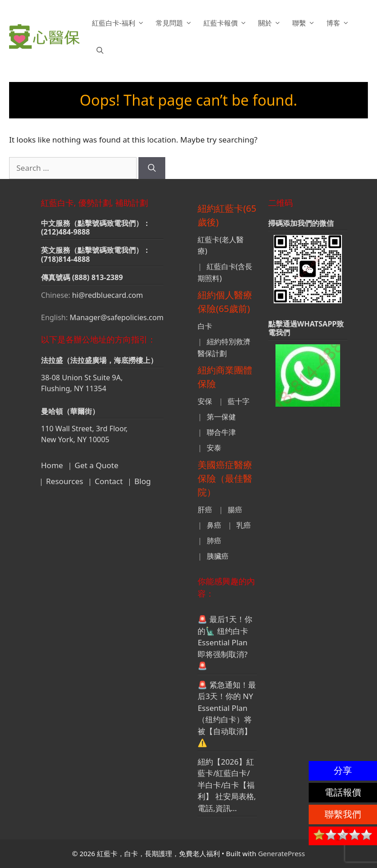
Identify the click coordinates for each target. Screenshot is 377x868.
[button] (100, 50)
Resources (65, 481)
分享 (343, 770)
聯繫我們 (343, 814)
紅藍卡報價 (226, 23)
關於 (271, 23)
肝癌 (205, 510)
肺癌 (214, 541)
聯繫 (305, 23)
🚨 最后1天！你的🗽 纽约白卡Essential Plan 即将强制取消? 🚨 (225, 642)
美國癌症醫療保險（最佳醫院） (225, 478)
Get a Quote (97, 465)
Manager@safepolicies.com (117, 317)
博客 (339, 23)
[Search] (152, 168)
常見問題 (175, 23)
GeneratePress (282, 853)
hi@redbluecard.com (107, 295)
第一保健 (221, 417)
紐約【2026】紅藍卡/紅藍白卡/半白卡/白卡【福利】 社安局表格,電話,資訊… (227, 785)
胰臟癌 (218, 556)
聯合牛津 (221, 432)
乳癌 (244, 525)
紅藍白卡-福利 (119, 23)
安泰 (214, 448)
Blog (143, 481)
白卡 (205, 326)
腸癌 (235, 510)
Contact (109, 481)
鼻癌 (214, 525)
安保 (205, 401)
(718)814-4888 (66, 259)
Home (52, 465)
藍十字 (239, 401)
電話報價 (343, 792)
